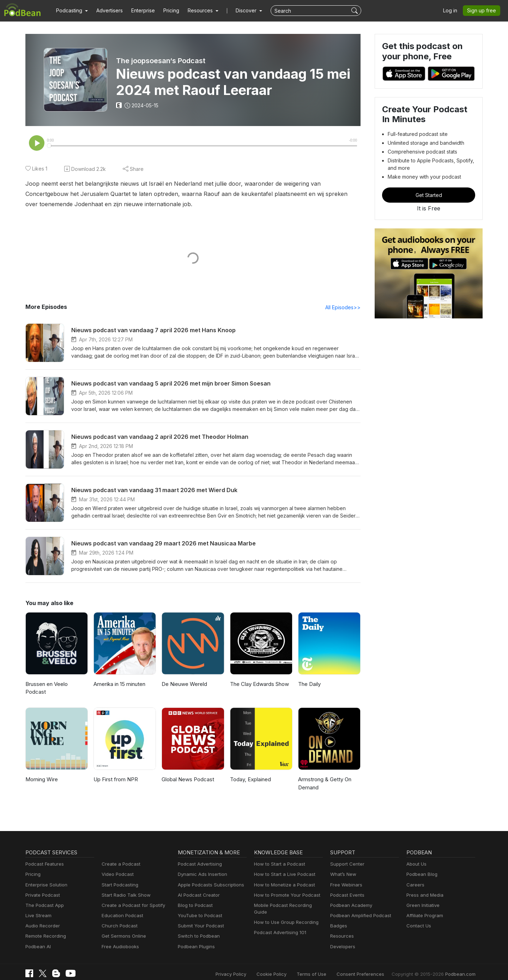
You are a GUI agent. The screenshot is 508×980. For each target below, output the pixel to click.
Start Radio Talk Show (125, 888)
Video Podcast (117, 867)
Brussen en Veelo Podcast (56, 685)
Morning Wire (41, 772)
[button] (71, 11)
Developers (342, 939)
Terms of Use (325, 967)
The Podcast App (43, 898)
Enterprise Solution (45, 877)
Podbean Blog (421, 867)
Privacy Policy (249, 967)
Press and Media (424, 888)
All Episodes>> (344, 308)
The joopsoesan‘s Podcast (161, 61)
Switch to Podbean (197, 929)
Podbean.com (461, 967)
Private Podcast (42, 888)
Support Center (346, 857)
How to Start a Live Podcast (283, 867)
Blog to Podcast (194, 898)
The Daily (309, 685)
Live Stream (38, 909)
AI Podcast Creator (197, 888)
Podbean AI (37, 939)
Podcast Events (346, 888)
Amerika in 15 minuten (120, 685)
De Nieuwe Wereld (184, 685)
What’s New (343, 867)
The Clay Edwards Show (259, 685)
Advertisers (107, 11)
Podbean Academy (350, 898)
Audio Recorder (42, 919)
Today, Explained (250, 772)
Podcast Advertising (198, 857)
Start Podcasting (119, 877)
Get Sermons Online (123, 929)
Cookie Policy (287, 967)
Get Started (429, 195)
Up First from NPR (115, 772)
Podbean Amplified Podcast (359, 909)
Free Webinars (345, 877)
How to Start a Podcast (278, 857)
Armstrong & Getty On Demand (324, 776)
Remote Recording (45, 929)
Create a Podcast (120, 857)
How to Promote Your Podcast (285, 888)
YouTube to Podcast (199, 909)
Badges (338, 919)
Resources (341, 929)
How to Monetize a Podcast (282, 877)
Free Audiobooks (119, 939)
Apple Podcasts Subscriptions (208, 877)
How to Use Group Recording (284, 909)
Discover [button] (239, 11)
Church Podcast (118, 919)
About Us (416, 857)
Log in (453, 11)
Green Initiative (422, 898)
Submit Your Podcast (199, 919)
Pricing (166, 11)
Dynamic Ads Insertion (201, 867)
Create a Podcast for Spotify (131, 898)
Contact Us (418, 919)
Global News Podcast (187, 772)
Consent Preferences (370, 967)
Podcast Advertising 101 (279, 919)
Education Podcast (121, 909)
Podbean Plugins (195, 939)
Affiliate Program (424, 909)
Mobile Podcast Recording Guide (288, 898)
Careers (415, 877)
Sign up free (483, 11)
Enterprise (139, 11)
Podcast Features (44, 857)
